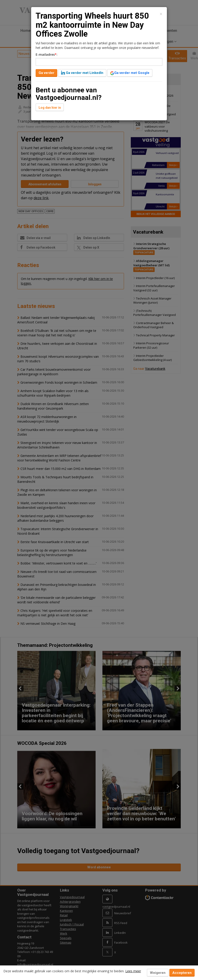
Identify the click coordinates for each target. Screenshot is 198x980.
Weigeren (158, 973)
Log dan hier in (50, 108)
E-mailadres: (47, 54)
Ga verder (46, 73)
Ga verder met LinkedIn (82, 73)
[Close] (161, 14)
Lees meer (133, 971)
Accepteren (182, 973)
